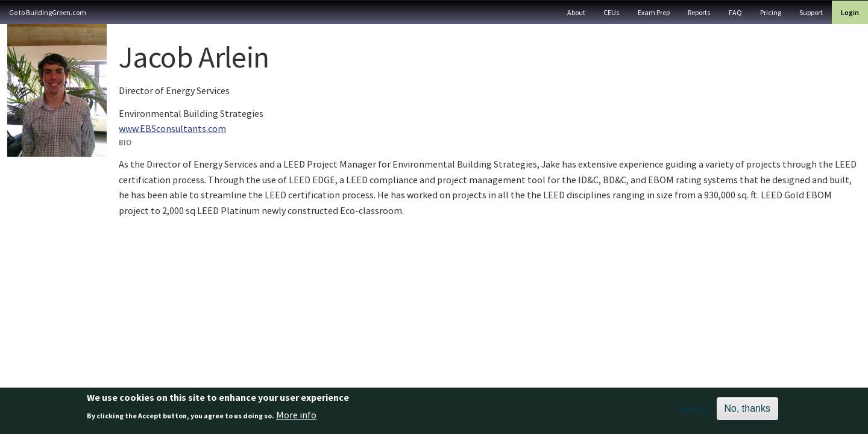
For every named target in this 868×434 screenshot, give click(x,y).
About (576, 12)
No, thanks (747, 411)
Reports (699, 12)
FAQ (735, 12)
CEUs (612, 12)
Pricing (771, 12)
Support (811, 12)
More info (296, 418)
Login (850, 12)
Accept (693, 412)
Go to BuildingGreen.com (48, 12)
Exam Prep (654, 12)
